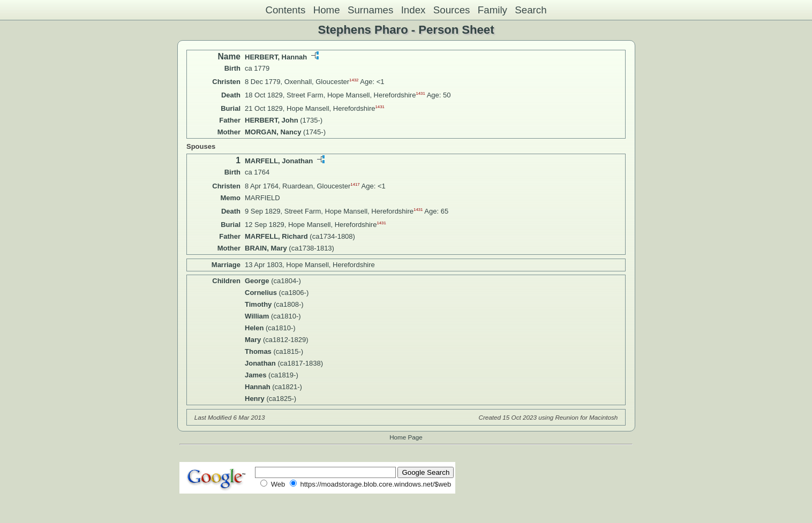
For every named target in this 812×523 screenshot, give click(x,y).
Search (531, 10)
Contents (285, 10)
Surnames (370, 10)
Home (327, 10)
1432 (354, 80)
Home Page (406, 437)
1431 (420, 93)
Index (413, 10)
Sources (452, 10)
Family (493, 10)
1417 (355, 184)
